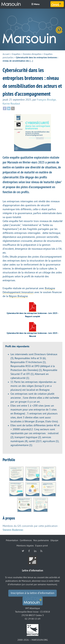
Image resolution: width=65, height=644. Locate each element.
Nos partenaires (41, 540)
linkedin (35, 551)
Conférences (26, 540)
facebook (29, 551)
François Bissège (46, 100)
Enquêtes (16, 54)
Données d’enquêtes (32, 54)
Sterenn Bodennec (13, 530)
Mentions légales (25, 546)
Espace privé (41, 546)
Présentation (12, 540)
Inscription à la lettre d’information (32, 593)
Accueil (6, 54)
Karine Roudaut (11, 104)
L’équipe (54, 540)
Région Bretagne (18, 296)
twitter (23, 551)
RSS (41, 551)
